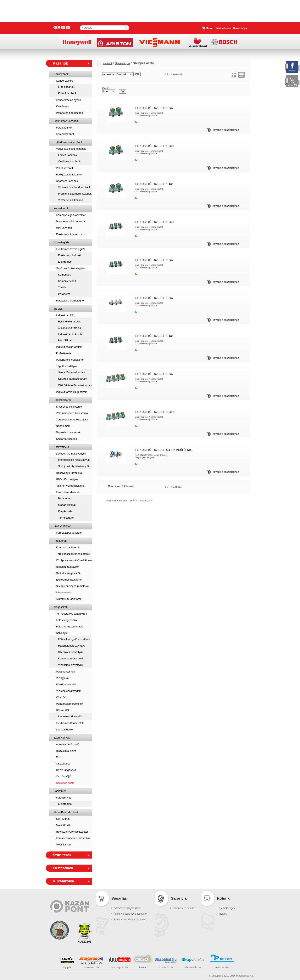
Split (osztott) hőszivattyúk (74, 466)
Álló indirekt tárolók (70, 328)
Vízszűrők (62, 697)
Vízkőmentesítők (66, 684)
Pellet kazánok (65, 168)
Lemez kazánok (68, 155)
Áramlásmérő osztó (68, 744)
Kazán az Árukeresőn (92, 963)
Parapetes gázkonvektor (71, 221)
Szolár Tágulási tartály (71, 372)
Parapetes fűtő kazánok (70, 113)
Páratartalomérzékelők (70, 704)
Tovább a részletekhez (226, 130)
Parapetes (64, 294)
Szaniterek (62, 855)
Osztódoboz (63, 764)
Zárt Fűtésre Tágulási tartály (75, 385)
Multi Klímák (63, 825)
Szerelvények (62, 738)
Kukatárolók (63, 881)
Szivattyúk (62, 633)
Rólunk (223, 914)
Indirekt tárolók (65, 315)
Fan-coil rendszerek (68, 492)
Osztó (60, 757)
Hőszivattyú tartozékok (70, 473)
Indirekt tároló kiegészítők (71, 392)
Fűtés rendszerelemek (69, 627)
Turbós (62, 287)
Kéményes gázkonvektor (71, 215)
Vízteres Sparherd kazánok (74, 187)
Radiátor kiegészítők (68, 573)
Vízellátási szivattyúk (71, 665)
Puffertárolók (64, 353)
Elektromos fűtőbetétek (70, 723)
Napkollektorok (62, 400)
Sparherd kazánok (67, 181)
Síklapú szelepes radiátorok (73, 586)
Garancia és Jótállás (184, 908)
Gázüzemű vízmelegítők (70, 268)
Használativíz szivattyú (72, 646)
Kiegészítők (65, 511)
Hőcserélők (63, 710)
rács (234, 75)
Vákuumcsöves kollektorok (72, 413)
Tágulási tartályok (67, 366)
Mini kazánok (64, 228)
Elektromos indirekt (70, 255)
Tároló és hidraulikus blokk (72, 420)
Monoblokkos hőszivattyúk (74, 460)
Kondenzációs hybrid (69, 100)
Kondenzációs (65, 81)
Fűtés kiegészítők (66, 620)
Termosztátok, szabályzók (71, 614)
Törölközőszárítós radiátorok (73, 554)
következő (177, 74)
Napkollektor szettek (68, 432)
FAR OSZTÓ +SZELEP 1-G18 (154, 146)
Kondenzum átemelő (70, 658)
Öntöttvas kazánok (69, 161)
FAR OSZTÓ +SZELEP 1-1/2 (154, 184)
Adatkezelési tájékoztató (127, 908)
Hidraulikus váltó (66, 751)
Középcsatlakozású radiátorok (74, 560)
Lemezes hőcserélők (70, 716)
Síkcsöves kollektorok (69, 407)
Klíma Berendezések (66, 812)
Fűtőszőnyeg (64, 798)
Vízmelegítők (61, 242)
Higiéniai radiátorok (68, 567)
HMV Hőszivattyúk (67, 479)
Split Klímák (63, 819)
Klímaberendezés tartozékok (73, 838)
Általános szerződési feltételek (130, 914)
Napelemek (63, 426)
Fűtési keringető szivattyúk (74, 639)
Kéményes (62, 106)
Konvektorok (61, 208)
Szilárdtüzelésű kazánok (68, 142)
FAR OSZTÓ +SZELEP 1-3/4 (154, 108)
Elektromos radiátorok (69, 580)
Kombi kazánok (67, 93)
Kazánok (60, 63)
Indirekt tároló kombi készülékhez (70, 337)
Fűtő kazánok (66, 87)
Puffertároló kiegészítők (70, 360)
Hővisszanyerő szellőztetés (72, 832)
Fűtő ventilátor (62, 526)
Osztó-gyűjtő (64, 776)
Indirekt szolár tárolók (69, 347)
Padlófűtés (60, 791)
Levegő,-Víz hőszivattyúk (71, 454)
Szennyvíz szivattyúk (71, 652)
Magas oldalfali (67, 505)
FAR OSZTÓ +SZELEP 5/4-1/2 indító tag (164, 450)
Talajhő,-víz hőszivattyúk (71, 486)
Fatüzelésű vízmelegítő (70, 301)
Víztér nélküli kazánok (71, 200)
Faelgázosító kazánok (69, 175)
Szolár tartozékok (66, 439)
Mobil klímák (63, 845)
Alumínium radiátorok (69, 599)
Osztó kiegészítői (66, 770)
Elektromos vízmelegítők (71, 249)
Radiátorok (60, 541)
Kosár (210, 28)
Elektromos (65, 262)
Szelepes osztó (65, 783)
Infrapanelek (63, 592)
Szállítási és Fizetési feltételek (130, 920)
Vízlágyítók (63, 678)
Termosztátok (66, 518)
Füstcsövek (63, 868)
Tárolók (58, 309)
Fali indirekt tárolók (69, 322)
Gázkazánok (61, 74)
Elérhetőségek (227, 908)
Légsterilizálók (65, 729)
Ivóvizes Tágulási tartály (73, 379)
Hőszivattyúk (61, 447)
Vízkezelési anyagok (68, 691)
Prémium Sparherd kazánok (75, 194)
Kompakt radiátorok (68, 547)
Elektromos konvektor (69, 234)
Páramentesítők (65, 672)
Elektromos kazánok (66, 121)
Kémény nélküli (67, 281)
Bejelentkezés (223, 28)
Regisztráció (240, 28)
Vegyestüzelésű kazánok (71, 149)
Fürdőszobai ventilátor (69, 533)
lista (241, 75)
